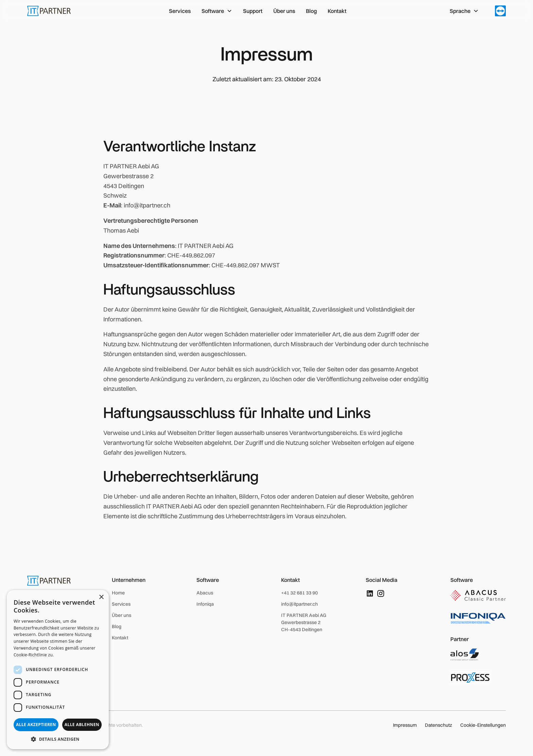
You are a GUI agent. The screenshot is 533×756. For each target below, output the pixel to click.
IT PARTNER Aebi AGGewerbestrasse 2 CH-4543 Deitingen (304, 622)
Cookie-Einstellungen (483, 725)
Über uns (284, 11)
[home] (49, 11)
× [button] (101, 597)
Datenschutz (439, 725)
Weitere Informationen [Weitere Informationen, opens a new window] (78, 655)
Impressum (405, 725)
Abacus (205, 593)
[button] (217, 11)
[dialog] (58, 670)
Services (180, 11)
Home (118, 593)
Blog (311, 11)
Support (253, 11)
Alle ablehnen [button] (82, 725)
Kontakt (337, 11)
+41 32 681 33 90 (299, 593)
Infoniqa (205, 604)
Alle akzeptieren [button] (36, 725)
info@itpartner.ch (299, 604)
